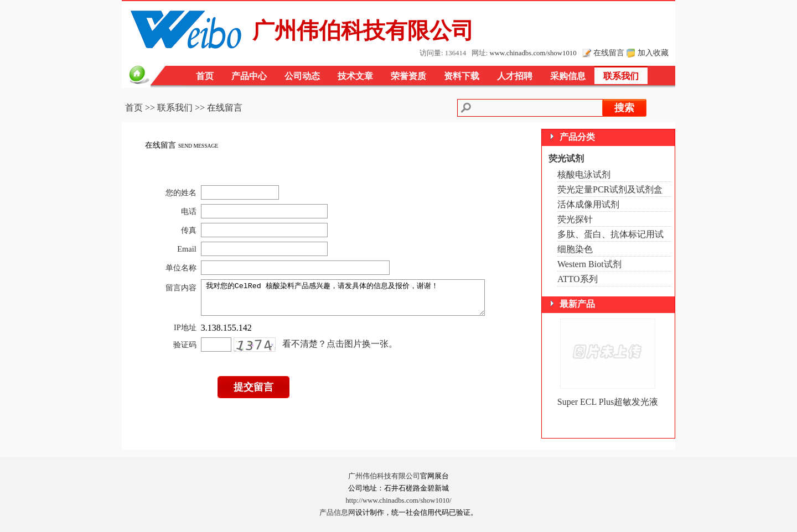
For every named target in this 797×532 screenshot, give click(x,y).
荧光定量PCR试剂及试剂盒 (610, 189)
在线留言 (609, 53)
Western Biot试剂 (589, 264)
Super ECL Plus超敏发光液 (608, 402)
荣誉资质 (408, 76)
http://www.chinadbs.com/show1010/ (398, 500)
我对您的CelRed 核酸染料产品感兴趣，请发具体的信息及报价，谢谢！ (347, 301)
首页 (205, 76)
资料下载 (462, 76)
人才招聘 (515, 76)
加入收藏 (653, 53)
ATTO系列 (578, 279)
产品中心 (249, 76)
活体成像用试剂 (588, 204)
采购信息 (568, 76)
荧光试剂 (566, 158)
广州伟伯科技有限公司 (384, 476)
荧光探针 (575, 219)
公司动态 (302, 76)
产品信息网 (337, 513)
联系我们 (621, 76)
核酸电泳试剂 (584, 174)
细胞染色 (575, 249)
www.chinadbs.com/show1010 (533, 53)
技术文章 (355, 76)
